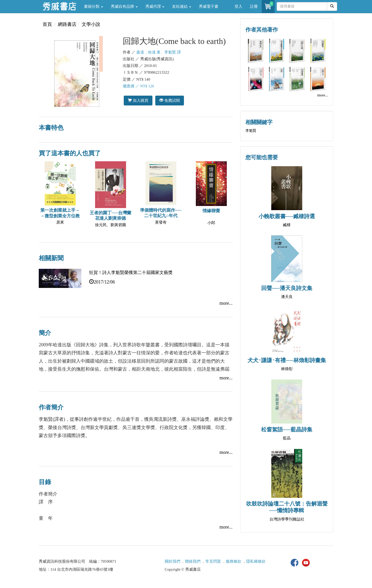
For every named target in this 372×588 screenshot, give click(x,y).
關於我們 (173, 561)
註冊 (254, 6)
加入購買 (138, 100)
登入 (238, 6)
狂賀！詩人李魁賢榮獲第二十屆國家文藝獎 (131, 273)
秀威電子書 (209, 6)
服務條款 (234, 561)
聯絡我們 (193, 561)
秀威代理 (155, 6)
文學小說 (91, 24)
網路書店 (67, 24)
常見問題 (213, 561)
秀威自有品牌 (124, 6)
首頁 (47, 24)
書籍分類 (94, 6)
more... (226, 303)
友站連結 (182, 6)
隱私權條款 (256, 561)
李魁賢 (251, 131)
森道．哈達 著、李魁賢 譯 (159, 52)
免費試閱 (170, 100)
